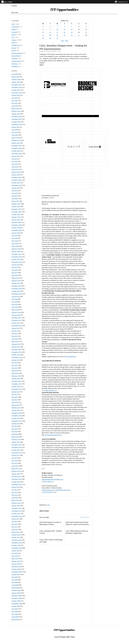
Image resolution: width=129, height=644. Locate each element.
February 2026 (16, 79)
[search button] (14, 6)
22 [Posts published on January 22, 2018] (43, 35)
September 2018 (17, 294)
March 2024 (15, 138)
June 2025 (15, 101)
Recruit (14, 48)
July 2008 (15, 609)
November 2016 (17, 352)
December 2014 (17, 413)
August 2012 (16, 487)
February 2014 (16, 439)
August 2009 (16, 574)
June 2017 (15, 333)
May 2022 (15, 196)
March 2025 (15, 108)
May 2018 (15, 304)
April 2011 (15, 529)
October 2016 (16, 355)
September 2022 (17, 185)
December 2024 (17, 116)
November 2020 (17, 225)
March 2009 (15, 588)
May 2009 (15, 582)
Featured (14, 32)
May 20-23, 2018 (51, 325)
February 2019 (16, 281)
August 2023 (16, 156)
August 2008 (16, 606)
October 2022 (16, 183)
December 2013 (17, 445)
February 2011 (16, 535)
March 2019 (15, 278)
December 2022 (17, 177)
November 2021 (17, 212)
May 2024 (15, 132)
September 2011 (17, 516)
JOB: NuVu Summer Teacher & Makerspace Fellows (50, 523)
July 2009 (15, 577)
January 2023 (16, 175)
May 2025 (15, 103)
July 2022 (15, 191)
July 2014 (15, 426)
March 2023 (15, 169)
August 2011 (16, 519)
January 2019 (16, 283)
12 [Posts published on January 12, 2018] (72, 29)
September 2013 (17, 453)
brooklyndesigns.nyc (50, 390)
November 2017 (17, 320)
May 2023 (15, 164)
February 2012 (16, 503)
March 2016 (15, 373)
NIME (13, 43)
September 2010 (17, 548)
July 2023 (15, 159)
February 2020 (16, 249)
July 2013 (15, 458)
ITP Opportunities (65, 9)
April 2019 (15, 275)
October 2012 (16, 482)
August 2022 (16, 188)
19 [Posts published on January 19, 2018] (72, 32)
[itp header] (64, 2)
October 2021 (16, 214)
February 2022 (16, 204)
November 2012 (17, 479)
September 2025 (17, 93)
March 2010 (15, 558)
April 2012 (15, 498)
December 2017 (17, 318)
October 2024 (16, 122)
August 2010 (16, 551)
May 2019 (15, 273)
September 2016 (17, 357)
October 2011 (16, 513)
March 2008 (15, 619)
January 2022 (16, 206)
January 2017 (16, 347)
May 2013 (15, 463)
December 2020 (17, 222)
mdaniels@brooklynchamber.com (52, 479)
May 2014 (15, 431)
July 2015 (15, 394)
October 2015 (16, 386)
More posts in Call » (85, 517)
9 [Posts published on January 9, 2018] (50, 29)
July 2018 (15, 299)
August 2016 (16, 360)
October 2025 (16, 90)
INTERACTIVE (123, 2)
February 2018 (16, 312)
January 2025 (16, 114)
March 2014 (15, 437)
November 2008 (17, 598)
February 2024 (16, 140)
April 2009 (15, 585)
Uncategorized (16, 61)
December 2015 (17, 381)
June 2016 (15, 365)
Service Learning (17, 53)
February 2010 (16, 561)
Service (14, 50)
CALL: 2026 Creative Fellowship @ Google (51, 541)
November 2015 (17, 384)
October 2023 (16, 151)
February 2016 (16, 376)
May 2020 (15, 241)
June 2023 (15, 161)
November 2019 (17, 257)
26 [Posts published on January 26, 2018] (72, 35)
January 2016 (16, 378)
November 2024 (17, 119)
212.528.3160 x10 (48, 492)
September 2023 (17, 153)
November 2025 (17, 87)
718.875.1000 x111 (48, 481)
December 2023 (17, 146)
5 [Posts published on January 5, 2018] (72, 26)
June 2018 (15, 302)
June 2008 (15, 611)
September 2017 (17, 326)
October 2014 (16, 418)
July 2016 (15, 363)
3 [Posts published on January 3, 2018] (57, 26)
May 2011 (15, 527)
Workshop (15, 66)
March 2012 (15, 500)
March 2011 (15, 532)
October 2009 (16, 569)
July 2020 (15, 236)
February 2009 (16, 590)
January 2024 (16, 143)
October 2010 (16, 545)
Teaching (14, 58)
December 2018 (17, 286)
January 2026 (16, 82)
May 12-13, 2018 (67, 229)
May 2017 (15, 336)
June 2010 (15, 556)
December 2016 (17, 349)
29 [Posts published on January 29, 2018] (43, 38)
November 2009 (17, 566)
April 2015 (15, 402)
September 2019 (17, 262)
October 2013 (16, 450)
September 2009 (17, 572)
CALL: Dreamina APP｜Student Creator (51, 532)
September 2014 (17, 421)
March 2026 (15, 77)
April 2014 (15, 434)
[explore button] (116, 2)
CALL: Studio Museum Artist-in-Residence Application (77, 532)
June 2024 (15, 130)
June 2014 (15, 429)
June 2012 (15, 492)
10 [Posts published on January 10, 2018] (57, 29)
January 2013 (16, 474)
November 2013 (17, 447)
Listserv (14, 40)
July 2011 (15, 521)
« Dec (62, 41)
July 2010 (15, 553)
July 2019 (15, 267)
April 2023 (15, 167)
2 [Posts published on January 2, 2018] (50, 26)
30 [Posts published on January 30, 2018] (50, 38)
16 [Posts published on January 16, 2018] (50, 32)
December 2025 (17, 85)
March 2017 (15, 341)
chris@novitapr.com (48, 490)
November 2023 (17, 148)
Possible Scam (16, 45)
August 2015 (16, 392)
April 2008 (15, 617)
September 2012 (17, 484)
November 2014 (17, 416)
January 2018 (16, 315)
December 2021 (17, 209)
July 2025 (15, 98)
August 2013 (16, 455)
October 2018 (16, 291)
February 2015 (16, 408)
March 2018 (15, 310)
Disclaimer (64, 16)
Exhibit (14, 29)
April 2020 (15, 243)
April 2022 (15, 198)
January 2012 (16, 506)
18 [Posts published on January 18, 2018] (64, 32)
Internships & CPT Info (76, 16)
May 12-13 (77, 386)
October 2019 (16, 259)
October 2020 (16, 228)
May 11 (78, 221)
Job (48, 16)
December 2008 (17, 596)
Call (52, 16)
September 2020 (17, 230)
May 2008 (15, 614)
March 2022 (15, 201)
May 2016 (15, 368)
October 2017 (16, 323)
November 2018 (17, 288)
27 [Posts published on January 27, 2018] (79, 35)
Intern (57, 16)
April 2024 (15, 135)
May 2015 (15, 400)
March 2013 (15, 468)
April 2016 (15, 371)
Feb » (67, 41)
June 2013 (15, 461)
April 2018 (15, 307)
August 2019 (16, 265)
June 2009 (15, 580)
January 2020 (16, 251)
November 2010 (17, 543)
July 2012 (15, 490)
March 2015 (15, 405)
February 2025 (16, 111)
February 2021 (16, 217)
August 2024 (16, 127)
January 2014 (16, 442)
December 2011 (17, 508)
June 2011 (15, 524)
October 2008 (16, 601)
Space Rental (16, 56)
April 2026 (15, 74)
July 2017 (15, 331)
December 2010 (17, 540)
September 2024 (17, 124)
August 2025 (16, 95)
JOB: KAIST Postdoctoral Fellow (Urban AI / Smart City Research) (77, 523)
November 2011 (17, 511)
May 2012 (15, 495)
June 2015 (15, 397)
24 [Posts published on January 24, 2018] (57, 35)
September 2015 (17, 389)
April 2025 (15, 106)
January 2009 (16, 593)
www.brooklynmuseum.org (53, 435)
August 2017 (16, 328)
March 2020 (15, 246)
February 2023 (16, 172)
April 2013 (15, 466)
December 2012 (17, 476)
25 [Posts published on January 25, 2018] (64, 35)
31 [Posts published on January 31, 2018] (57, 38)
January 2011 (16, 537)
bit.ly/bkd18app (71, 357)
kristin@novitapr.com (63, 490)
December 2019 (17, 254)
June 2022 (15, 193)
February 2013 (16, 471)
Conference (15, 27)
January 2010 (16, 564)
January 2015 (16, 410)
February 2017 (16, 344)
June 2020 (15, 238)
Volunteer (15, 64)
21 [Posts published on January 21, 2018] (86, 32)
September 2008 (17, 603)
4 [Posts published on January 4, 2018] (64, 26)
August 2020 (16, 233)
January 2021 (16, 220)
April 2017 (15, 339)
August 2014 (16, 423)
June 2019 (15, 270)
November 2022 (17, 180)
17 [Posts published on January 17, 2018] (57, 32)
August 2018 (16, 296)
